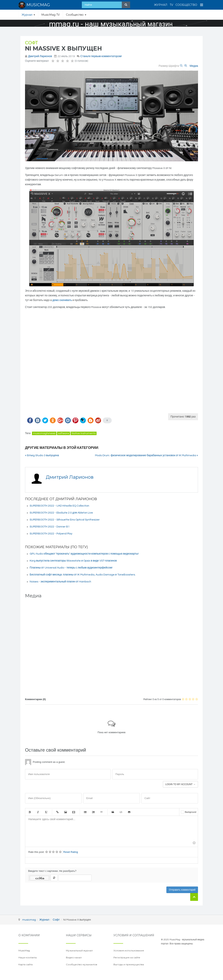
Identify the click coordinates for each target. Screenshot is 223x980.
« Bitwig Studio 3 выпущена (42, 455)
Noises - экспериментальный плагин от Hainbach (60, 582)
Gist (129, 812)
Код (121, 812)
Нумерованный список (93, 812)
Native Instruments (84, 433)
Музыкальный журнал (79, 950)
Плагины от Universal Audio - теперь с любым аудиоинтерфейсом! (71, 568)
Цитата (113, 812)
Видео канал (74, 957)
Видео (74, 812)
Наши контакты (28, 957)
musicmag (29, 920)
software (64, 433)
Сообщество (186, 5)
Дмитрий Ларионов (40, 56)
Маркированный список (85, 812)
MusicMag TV (51, 15)
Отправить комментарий (182, 890)
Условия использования (129, 950)
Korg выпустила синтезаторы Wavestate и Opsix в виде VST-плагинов (73, 561)
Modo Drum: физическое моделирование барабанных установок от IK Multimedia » (147, 455)
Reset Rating (71, 852)
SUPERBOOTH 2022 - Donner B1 (50, 527)
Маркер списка (101, 812)
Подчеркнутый (46, 812)
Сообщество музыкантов (82, 964)
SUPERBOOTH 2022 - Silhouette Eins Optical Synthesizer (65, 520)
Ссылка (57, 812)
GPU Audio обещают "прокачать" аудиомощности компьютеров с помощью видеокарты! (84, 554)
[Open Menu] (202, 5)
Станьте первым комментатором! (101, 56)
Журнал (161, 5)
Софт (32, 43)
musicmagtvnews (44, 433)
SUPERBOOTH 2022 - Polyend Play (51, 534)
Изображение (66, 812)
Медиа (194, 66)
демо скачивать (62, 300)
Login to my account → (180, 784)
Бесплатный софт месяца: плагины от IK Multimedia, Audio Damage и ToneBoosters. (83, 575)
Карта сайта (25, 964)
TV (171, 5)
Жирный (30, 812)
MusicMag (24, 950)
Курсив (38, 812)
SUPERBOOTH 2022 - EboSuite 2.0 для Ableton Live (61, 513)
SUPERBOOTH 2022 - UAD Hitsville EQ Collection (59, 506)
